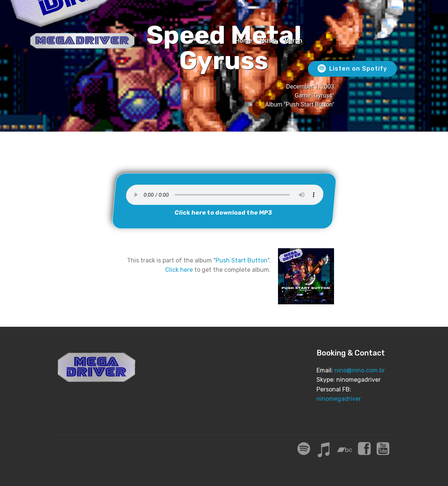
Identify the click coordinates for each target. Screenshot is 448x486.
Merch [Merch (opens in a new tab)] (293, 41)
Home (244, 41)
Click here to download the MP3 (223, 213)
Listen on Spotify (352, 69)
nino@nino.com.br (360, 370)
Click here (179, 270)
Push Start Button (242, 260)
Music (268, 41)
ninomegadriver (339, 399)
